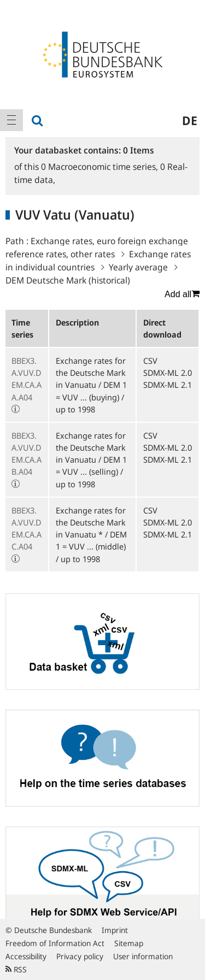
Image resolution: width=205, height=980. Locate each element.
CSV (150, 361)
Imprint (115, 930)
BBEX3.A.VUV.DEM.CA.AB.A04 (27, 454)
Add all (182, 294)
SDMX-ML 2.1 (168, 385)
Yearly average (138, 267)
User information (143, 956)
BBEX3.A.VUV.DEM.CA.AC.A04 (27, 529)
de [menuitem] (190, 120)
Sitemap (129, 943)
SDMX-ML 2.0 (168, 373)
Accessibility (26, 956)
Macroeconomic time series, (101, 167)
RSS (16, 969)
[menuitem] (11, 120)
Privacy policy (80, 956)
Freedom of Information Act (55, 943)
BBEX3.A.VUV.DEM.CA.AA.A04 (27, 379)
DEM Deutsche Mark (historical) (68, 280)
